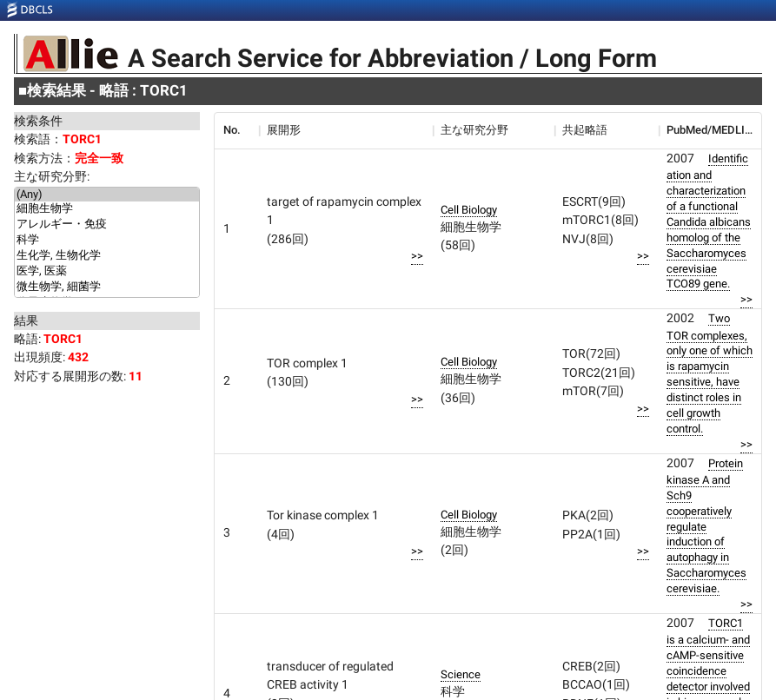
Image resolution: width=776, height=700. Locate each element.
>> (417, 256)
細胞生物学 (107, 209)
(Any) (107, 195)
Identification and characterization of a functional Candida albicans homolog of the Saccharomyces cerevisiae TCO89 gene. (709, 221)
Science (461, 674)
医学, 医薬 (107, 272)
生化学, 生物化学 (107, 256)
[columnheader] (236, 130)
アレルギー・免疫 (107, 225)
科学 (107, 241)
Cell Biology (469, 210)
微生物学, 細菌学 (107, 287)
